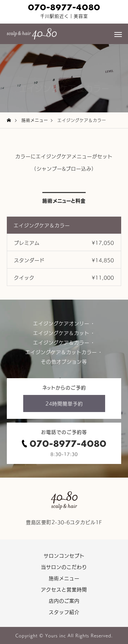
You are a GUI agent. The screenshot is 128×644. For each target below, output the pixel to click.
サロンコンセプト (64, 556)
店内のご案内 (64, 601)
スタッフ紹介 (64, 612)
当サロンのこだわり (64, 567)
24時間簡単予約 (64, 403)
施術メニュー (64, 578)
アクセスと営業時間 (64, 589)
